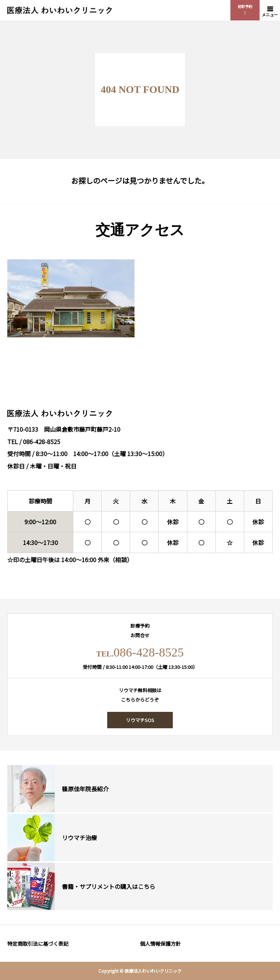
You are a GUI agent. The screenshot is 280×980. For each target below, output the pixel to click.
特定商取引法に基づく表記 (38, 944)
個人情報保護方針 (160, 944)
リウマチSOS (140, 720)
